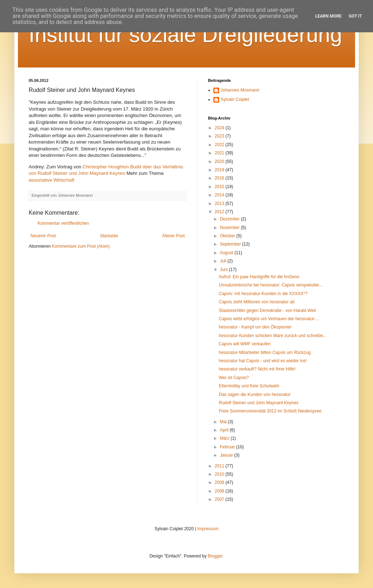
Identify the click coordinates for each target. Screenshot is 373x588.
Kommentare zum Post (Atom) (81, 246)
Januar (227, 455)
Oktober (228, 236)
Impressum (208, 529)
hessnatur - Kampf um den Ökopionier (255, 327)
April (225, 430)
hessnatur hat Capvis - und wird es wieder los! (263, 361)
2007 (220, 499)
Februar (228, 447)
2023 (220, 136)
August (227, 253)
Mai (224, 422)
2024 (220, 128)
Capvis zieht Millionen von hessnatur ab (257, 302)
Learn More (329, 16)
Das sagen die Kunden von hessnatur (255, 395)
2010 (220, 474)
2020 (220, 162)
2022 (220, 145)
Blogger (215, 556)
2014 (220, 195)
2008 (220, 491)
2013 (220, 204)
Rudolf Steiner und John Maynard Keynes (259, 403)
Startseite (109, 236)
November (230, 228)
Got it (355, 16)
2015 (220, 187)
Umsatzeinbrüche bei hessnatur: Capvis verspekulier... (271, 285)
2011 (220, 466)
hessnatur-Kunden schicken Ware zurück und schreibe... (273, 336)
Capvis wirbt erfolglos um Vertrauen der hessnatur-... (269, 319)
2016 (220, 178)
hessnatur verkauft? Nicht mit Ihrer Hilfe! (257, 369)
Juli (224, 261)
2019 (220, 170)
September (231, 244)
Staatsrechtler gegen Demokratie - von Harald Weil (267, 311)
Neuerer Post (43, 236)
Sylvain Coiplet (235, 99)
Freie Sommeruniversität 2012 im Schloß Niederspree (270, 411)
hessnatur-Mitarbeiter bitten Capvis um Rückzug (265, 353)
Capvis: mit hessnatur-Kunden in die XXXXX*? (263, 294)
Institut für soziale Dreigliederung (185, 35)
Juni (224, 270)
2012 (220, 212)
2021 (220, 153)
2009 (220, 482)
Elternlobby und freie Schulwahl (249, 386)
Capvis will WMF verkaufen (245, 344)
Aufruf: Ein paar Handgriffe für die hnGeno (259, 277)
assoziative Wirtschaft (52, 180)
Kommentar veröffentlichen (63, 223)
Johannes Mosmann (240, 90)
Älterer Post (173, 236)
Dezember (230, 219)
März (225, 438)
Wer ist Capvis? (234, 378)
